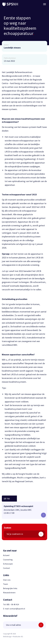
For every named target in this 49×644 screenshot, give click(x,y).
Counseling (8, 560)
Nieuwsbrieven (9, 593)
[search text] (24, 534)
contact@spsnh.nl (17, 609)
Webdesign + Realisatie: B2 (13, 637)
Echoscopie (8, 564)
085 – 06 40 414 (13, 604)
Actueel (6, 555)
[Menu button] (45, 4)
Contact (7, 568)
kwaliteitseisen (28, 398)
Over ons (7, 580)
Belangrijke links (10, 588)
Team (5, 584)
